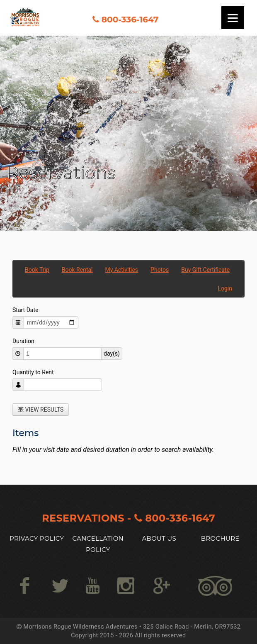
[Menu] (233, 18)
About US (159, 538)
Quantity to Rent (33, 372)
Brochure (220, 538)
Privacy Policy (37, 538)
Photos (160, 270)
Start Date (25, 310)
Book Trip (37, 270)
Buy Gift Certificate (205, 270)
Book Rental (77, 270)
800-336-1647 (130, 20)
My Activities (122, 270)
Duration (23, 341)
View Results (41, 410)
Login (225, 288)
